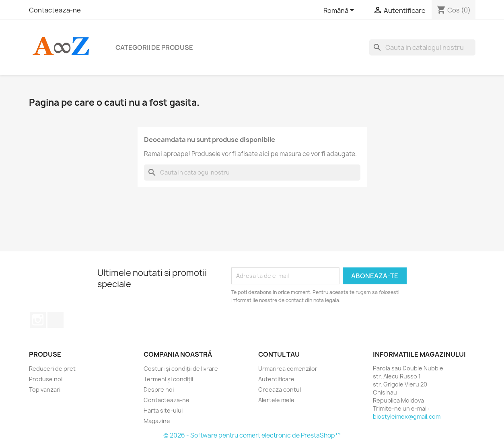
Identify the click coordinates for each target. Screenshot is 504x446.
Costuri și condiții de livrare (181, 369)
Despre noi (159, 389)
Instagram (38, 320)
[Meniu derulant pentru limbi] (340, 11)
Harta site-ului (163, 410)
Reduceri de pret (52, 369)
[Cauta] (422, 47)
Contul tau (279, 354)
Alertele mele (276, 400)
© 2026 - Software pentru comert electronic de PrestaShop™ (252, 435)
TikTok (56, 320)
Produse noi (46, 379)
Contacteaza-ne (55, 10)
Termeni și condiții (168, 379)
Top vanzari (45, 389)
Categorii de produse (154, 47)
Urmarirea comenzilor (288, 369)
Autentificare (276, 379)
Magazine (157, 421)
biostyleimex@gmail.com (407, 416)
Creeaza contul (280, 389)
